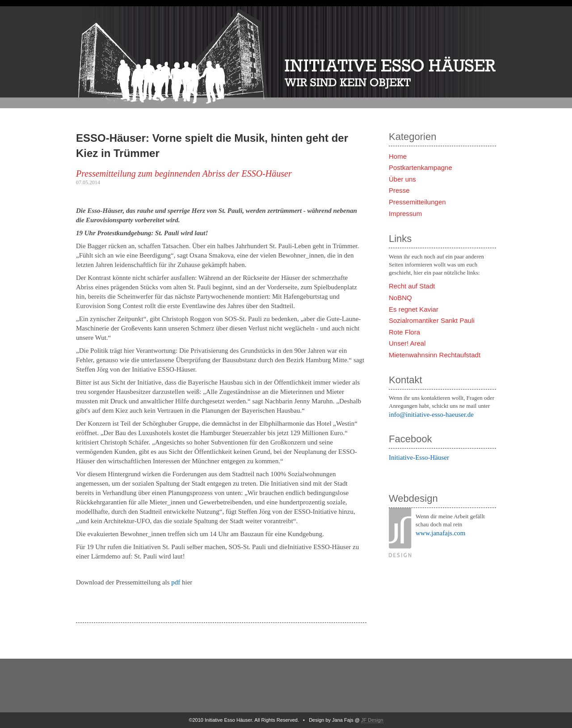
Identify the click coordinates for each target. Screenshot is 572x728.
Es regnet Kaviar (414, 309)
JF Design (372, 720)
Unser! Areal (407, 343)
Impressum (405, 214)
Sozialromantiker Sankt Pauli (432, 320)
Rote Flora (404, 332)
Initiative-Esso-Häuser (419, 457)
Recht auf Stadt (412, 286)
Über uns (402, 179)
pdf (176, 582)
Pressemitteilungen (417, 202)
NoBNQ (400, 298)
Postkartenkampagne (421, 167)
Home (398, 156)
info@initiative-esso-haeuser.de (431, 415)
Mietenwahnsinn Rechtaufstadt (435, 355)
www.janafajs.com (441, 533)
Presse (399, 190)
